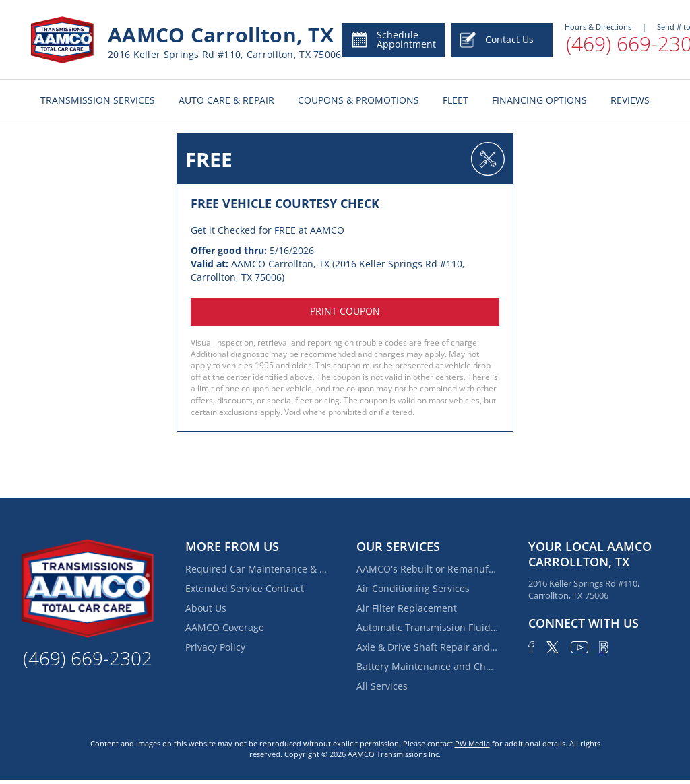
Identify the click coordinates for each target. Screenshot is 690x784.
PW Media (472, 743)
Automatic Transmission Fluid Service (427, 627)
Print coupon (345, 311)
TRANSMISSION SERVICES (98, 100)
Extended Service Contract (245, 588)
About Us (206, 608)
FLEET (456, 100)
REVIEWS (630, 100)
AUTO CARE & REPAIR (226, 100)
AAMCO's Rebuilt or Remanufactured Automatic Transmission (427, 569)
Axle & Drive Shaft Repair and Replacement (427, 647)
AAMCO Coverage (225, 627)
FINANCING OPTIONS (539, 100)
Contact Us (497, 40)
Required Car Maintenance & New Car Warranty (256, 569)
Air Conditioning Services (413, 588)
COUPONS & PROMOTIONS (358, 100)
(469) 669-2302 (88, 658)
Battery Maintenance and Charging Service (427, 666)
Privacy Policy (215, 647)
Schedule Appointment (393, 39)
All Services (382, 686)
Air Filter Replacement (407, 608)
